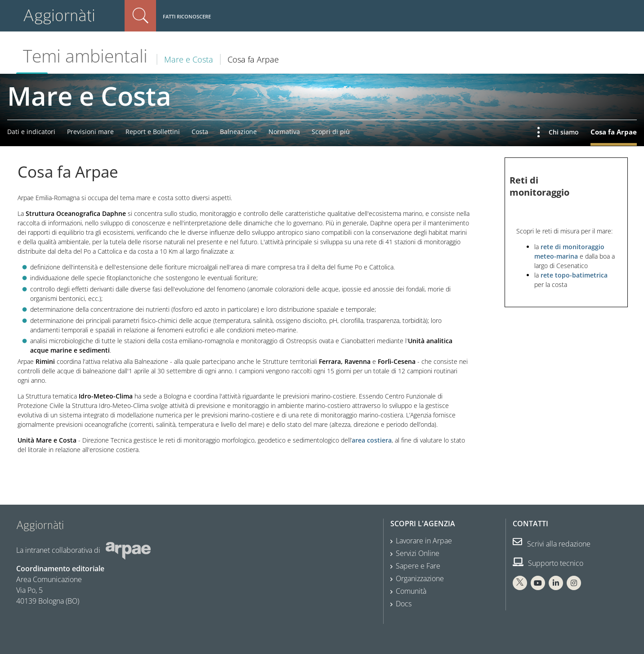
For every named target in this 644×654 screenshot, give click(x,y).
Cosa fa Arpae (614, 132)
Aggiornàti (59, 16)
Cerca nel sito (140, 16)
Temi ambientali (85, 56)
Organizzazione (420, 578)
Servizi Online (418, 553)
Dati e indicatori (31, 132)
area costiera (372, 440)
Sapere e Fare (418, 566)
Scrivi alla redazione (552, 544)
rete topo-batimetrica (574, 275)
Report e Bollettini (153, 132)
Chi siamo (564, 132)
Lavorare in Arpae (424, 541)
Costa (200, 132)
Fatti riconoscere (187, 16)
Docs (404, 604)
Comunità (411, 591)
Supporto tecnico (548, 563)
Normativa (284, 132)
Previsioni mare (90, 132)
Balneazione (238, 132)
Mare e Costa (189, 59)
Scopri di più (331, 132)
